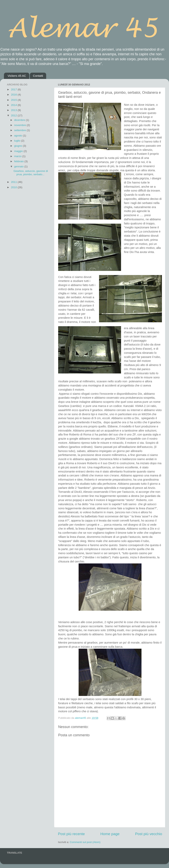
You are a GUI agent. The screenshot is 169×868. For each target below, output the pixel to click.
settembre (20, 130)
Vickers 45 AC (17, 76)
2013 (14, 110)
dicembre (20, 120)
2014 (14, 105)
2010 (14, 187)
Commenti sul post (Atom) (85, 842)
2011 (14, 182)
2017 (14, 89)
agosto (18, 136)
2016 (14, 95)
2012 (14, 115)
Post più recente (71, 834)
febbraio (19, 161)
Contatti (38, 76)
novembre (20, 125)
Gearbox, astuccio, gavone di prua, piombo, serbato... (31, 173)
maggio (19, 151)
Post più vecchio (149, 834)
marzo (18, 156)
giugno (18, 146)
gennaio (19, 166)
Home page (110, 834)
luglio (18, 141)
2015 (14, 100)
